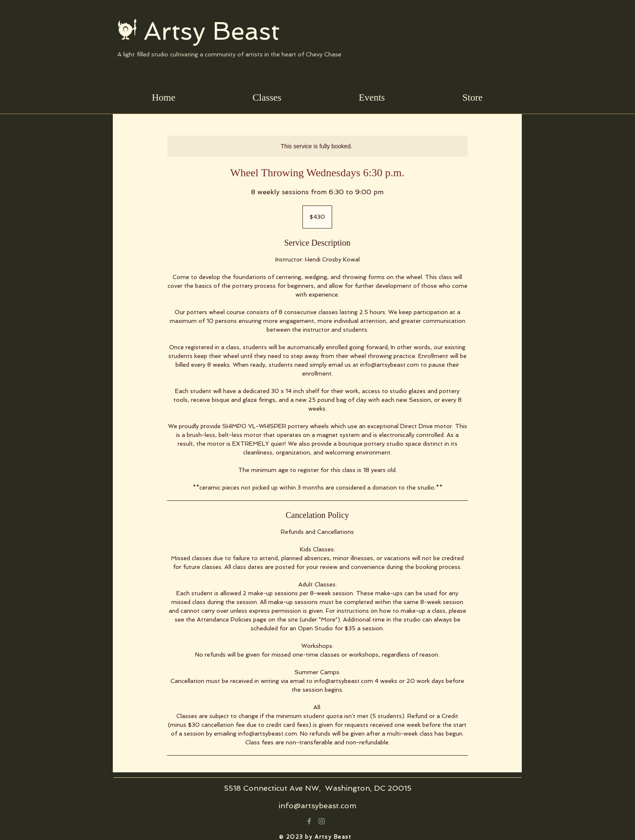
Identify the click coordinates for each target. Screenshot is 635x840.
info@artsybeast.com (317, 806)
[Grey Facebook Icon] (309, 821)
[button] (267, 98)
